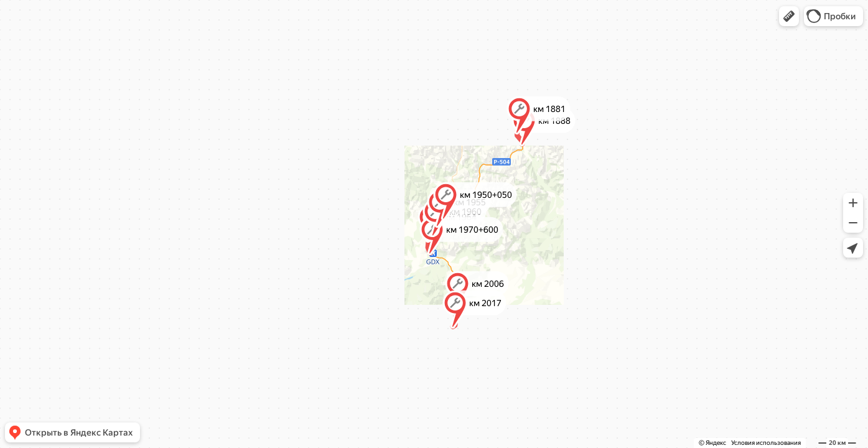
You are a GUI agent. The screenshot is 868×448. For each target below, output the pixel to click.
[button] (789, 16)
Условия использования (766, 443)
